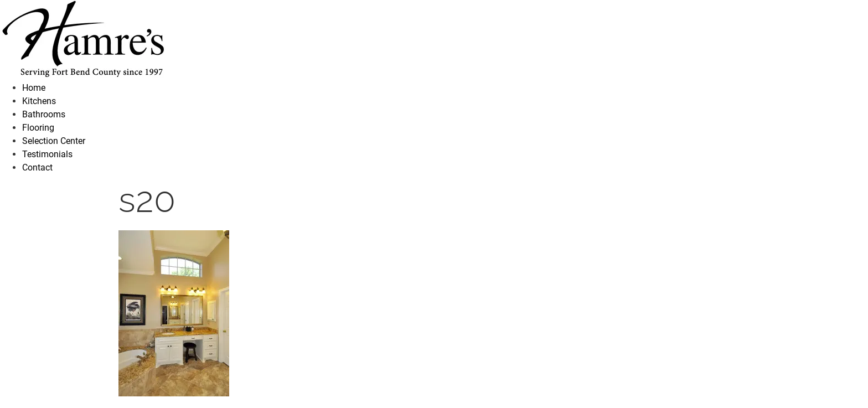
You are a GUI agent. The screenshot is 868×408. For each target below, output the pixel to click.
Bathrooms (44, 114)
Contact (37, 167)
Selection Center (54, 141)
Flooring (38, 128)
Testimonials (47, 154)
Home (34, 88)
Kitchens (39, 101)
